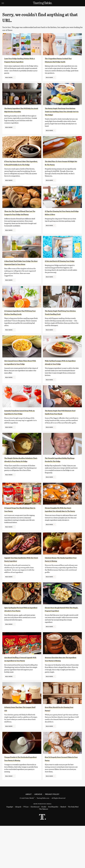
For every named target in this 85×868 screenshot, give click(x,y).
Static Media (29, 840)
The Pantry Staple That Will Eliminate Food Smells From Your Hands (60, 436)
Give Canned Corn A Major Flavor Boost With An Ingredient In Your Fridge (18, 383)
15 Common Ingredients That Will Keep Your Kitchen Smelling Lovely (20, 330)
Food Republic (53, 849)
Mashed (63, 849)
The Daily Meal (73, 849)
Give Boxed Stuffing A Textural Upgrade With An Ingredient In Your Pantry (21, 696)
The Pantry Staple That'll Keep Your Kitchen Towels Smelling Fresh (61, 330)
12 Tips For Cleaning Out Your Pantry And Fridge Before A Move (60, 224)
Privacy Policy (52, 836)
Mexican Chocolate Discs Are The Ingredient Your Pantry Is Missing (60, 696)
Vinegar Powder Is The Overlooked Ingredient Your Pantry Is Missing (19, 799)
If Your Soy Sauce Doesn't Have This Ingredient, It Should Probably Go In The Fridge (20, 171)
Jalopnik (18, 849)
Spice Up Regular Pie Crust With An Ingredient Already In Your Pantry (21, 643)
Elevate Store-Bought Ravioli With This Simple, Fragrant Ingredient (60, 643)
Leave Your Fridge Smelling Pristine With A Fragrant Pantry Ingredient (21, 62)
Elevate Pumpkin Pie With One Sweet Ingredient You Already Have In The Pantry (61, 540)
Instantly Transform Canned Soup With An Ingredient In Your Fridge (20, 436)
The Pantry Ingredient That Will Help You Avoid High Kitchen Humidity (21, 115)
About (29, 836)
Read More (9, 81)
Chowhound (35, 849)
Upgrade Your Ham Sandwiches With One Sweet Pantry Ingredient (21, 590)
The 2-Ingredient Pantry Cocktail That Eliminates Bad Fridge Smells (60, 62)
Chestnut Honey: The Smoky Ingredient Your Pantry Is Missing (60, 590)
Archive (38, 836)
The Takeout (44, 851)
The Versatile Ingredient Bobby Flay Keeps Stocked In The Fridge (61, 487)
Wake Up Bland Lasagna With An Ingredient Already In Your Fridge (61, 383)
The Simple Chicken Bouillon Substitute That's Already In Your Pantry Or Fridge (20, 487)
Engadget (10, 849)
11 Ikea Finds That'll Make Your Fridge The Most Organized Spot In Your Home (21, 277)
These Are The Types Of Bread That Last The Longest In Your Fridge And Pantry (20, 224)
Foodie (44, 849)
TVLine (26, 849)
